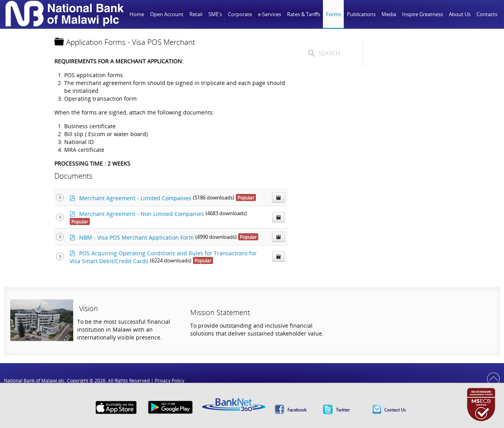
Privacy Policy (170, 381)
